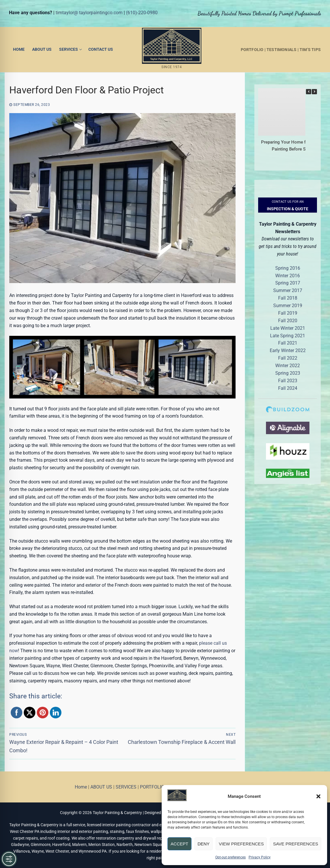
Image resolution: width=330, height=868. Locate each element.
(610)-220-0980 (142, 13)
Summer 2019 (288, 306)
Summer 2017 (288, 290)
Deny (204, 844)
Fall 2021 (288, 343)
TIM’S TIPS (310, 50)
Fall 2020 (288, 321)
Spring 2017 (288, 283)
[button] (318, 796)
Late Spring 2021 (288, 336)
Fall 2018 (288, 298)
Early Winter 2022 (288, 350)
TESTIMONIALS (281, 50)
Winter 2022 (288, 366)
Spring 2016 (288, 268)
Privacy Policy (260, 857)
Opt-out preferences (230, 857)
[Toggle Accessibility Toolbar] (9, 859)
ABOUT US (101, 787)
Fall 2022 (288, 358)
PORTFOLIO (252, 50)
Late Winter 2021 (288, 328)
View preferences (241, 844)
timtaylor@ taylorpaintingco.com (89, 13)
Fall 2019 (288, 313)
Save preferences (296, 844)
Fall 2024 (288, 388)
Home (81, 787)
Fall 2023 (288, 381)
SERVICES (126, 787)
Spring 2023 (288, 373)
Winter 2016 (288, 276)
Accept (179, 844)
